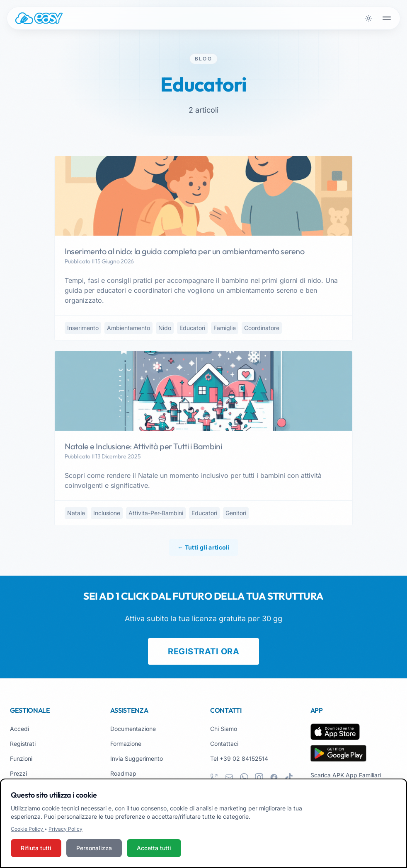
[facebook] (274, 777)
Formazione (126, 744)
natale (76, 513)
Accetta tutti (154, 848)
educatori (192, 328)
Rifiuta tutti (36, 848)
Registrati (23, 744)
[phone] (214, 777)
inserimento (83, 328)
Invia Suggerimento (137, 758)
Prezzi (18, 773)
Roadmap (123, 773)
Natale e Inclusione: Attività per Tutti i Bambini (143, 446)
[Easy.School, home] (39, 18)
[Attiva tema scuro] (368, 18)
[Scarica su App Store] (335, 732)
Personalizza (94, 848)
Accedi (19, 729)
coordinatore (262, 328)
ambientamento (128, 328)
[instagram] (259, 777)
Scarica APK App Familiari (346, 775)
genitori (236, 513)
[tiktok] (289, 777)
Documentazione (133, 729)
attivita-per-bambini (156, 513)
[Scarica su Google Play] (338, 753)
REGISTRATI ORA (203, 651)
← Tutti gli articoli (203, 547)
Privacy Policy (65, 829)
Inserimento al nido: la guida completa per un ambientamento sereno (185, 251)
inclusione (107, 513)
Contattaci (224, 744)
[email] (229, 777)
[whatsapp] (244, 777)
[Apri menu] (387, 18)
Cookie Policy (28, 829)
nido (165, 328)
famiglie (225, 328)
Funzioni (21, 758)
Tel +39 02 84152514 (239, 758)
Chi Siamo (224, 729)
